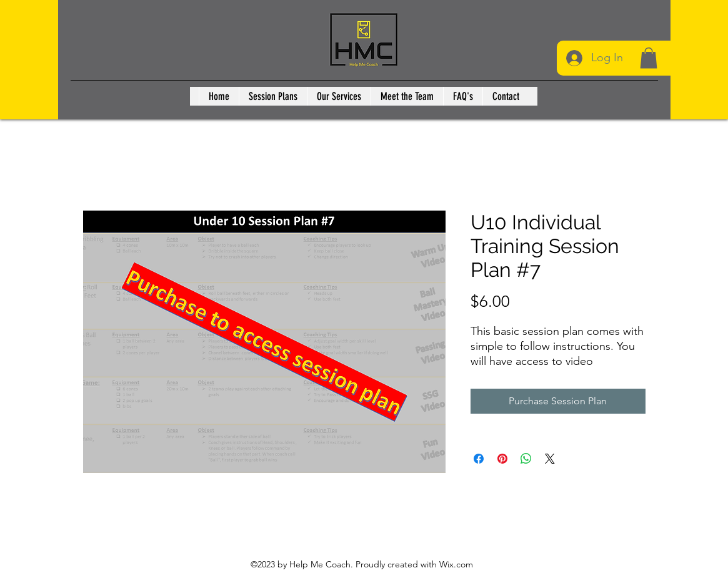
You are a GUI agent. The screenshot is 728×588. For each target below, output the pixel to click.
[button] (649, 58)
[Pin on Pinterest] (502, 459)
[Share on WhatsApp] (526, 459)
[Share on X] (550, 459)
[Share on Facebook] (479, 459)
